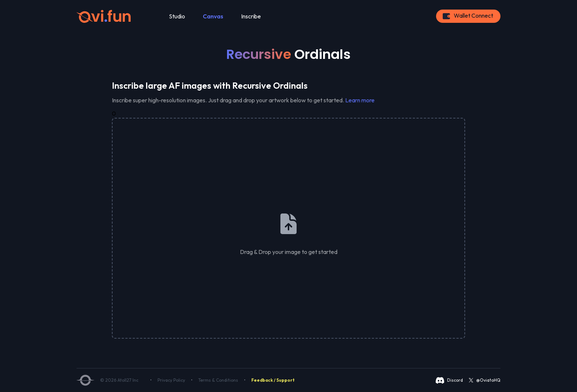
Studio (177, 16)
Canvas (213, 16)
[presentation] (288, 228)
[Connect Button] (468, 16)
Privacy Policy (171, 380)
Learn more (360, 100)
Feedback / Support (273, 380)
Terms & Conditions (218, 380)
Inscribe (251, 16)
